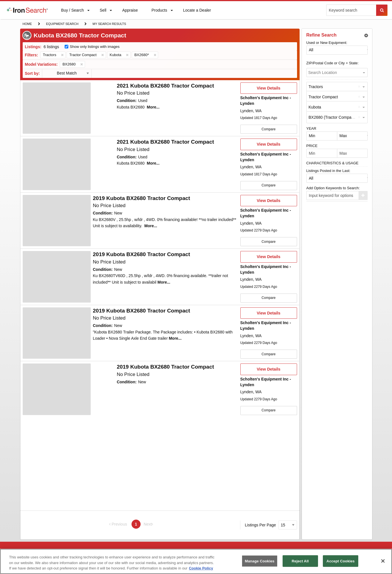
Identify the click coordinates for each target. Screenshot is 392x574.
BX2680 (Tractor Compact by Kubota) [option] (342, 117)
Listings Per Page (260, 525)
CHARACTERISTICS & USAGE (332, 163)
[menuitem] (27, 10)
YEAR (311, 128)
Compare (269, 129)
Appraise (130, 11)
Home (27, 23)
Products (159, 11)
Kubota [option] (315, 107)
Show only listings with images (95, 47)
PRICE (312, 146)
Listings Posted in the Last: (328, 171)
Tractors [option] (316, 87)
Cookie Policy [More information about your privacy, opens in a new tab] (201, 568)
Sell (103, 11)
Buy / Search (72, 14)
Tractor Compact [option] (323, 97)
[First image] (57, 108)
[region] (196, 561)
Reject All (300, 561)
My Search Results (109, 24)
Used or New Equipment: (327, 43)
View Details (269, 90)
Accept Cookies (341, 561)
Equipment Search (62, 24)
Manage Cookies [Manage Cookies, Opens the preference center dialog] (260, 561)
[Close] (383, 561)
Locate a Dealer (197, 14)
